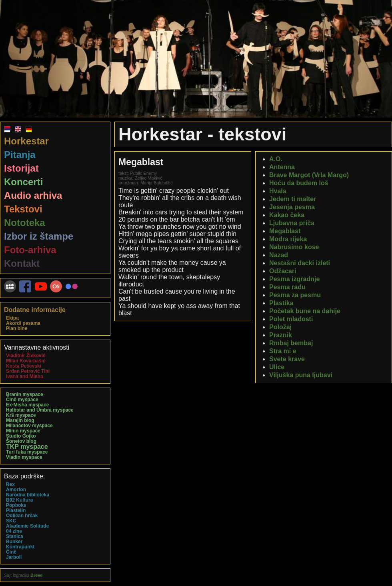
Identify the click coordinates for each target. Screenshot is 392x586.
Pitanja (20, 155)
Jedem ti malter (293, 199)
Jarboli (14, 557)
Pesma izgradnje (294, 279)
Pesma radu (287, 287)
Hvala (278, 191)
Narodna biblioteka (28, 495)
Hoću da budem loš (299, 183)
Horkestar (26, 141)
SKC (11, 521)
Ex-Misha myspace (27, 405)
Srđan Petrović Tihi (28, 371)
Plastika (281, 303)
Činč (11, 552)
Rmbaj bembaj (291, 343)
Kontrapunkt (20, 547)
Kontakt (22, 263)
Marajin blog (20, 420)
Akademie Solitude (27, 526)
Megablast (285, 231)
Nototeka (25, 223)
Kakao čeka (287, 215)
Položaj (280, 327)
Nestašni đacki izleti (300, 263)
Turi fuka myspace (27, 452)
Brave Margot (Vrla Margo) (309, 175)
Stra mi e (283, 351)
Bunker (14, 542)
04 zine (14, 531)
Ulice (277, 367)
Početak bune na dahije (305, 311)
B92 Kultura (19, 500)
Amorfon (16, 490)
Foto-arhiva (30, 250)
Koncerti (23, 182)
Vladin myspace (24, 457)
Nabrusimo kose (294, 247)
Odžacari (283, 271)
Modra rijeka (288, 239)
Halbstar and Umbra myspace (40, 410)
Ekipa (12, 318)
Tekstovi (23, 209)
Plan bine (17, 328)
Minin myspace (23, 431)
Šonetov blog (21, 441)
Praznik (281, 335)
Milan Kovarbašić (26, 361)
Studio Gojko (21, 436)
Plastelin (16, 510)
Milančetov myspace (29, 426)
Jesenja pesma (292, 207)
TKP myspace (27, 447)
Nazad (279, 255)
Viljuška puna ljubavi (301, 375)
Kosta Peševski (24, 366)
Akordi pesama (23, 323)
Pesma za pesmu (295, 295)
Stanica (15, 536)
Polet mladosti (291, 319)
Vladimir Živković (26, 356)
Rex (10, 484)
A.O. (276, 159)
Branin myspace (25, 394)
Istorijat (21, 168)
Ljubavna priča (292, 223)
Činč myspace (22, 400)
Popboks (16, 505)
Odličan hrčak (22, 516)
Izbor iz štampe (39, 236)
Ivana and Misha (25, 376)
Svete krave (287, 359)
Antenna (282, 167)
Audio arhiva (33, 195)
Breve (37, 575)
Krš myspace (21, 415)
